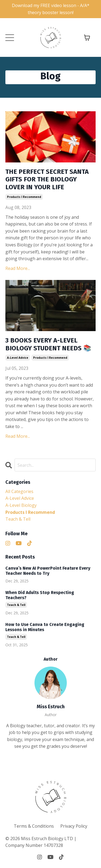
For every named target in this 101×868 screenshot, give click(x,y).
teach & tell (18, 519)
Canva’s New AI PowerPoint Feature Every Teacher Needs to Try (48, 571)
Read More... (18, 268)
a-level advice (18, 358)
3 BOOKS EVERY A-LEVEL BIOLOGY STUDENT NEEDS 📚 (48, 344)
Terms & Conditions (34, 826)
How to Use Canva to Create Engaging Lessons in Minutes (45, 627)
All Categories (19, 491)
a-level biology (21, 505)
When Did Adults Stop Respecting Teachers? (40, 595)
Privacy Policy (74, 826)
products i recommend (24, 197)
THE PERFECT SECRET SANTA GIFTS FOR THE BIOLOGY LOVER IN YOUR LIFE (47, 180)
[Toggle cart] (87, 38)
